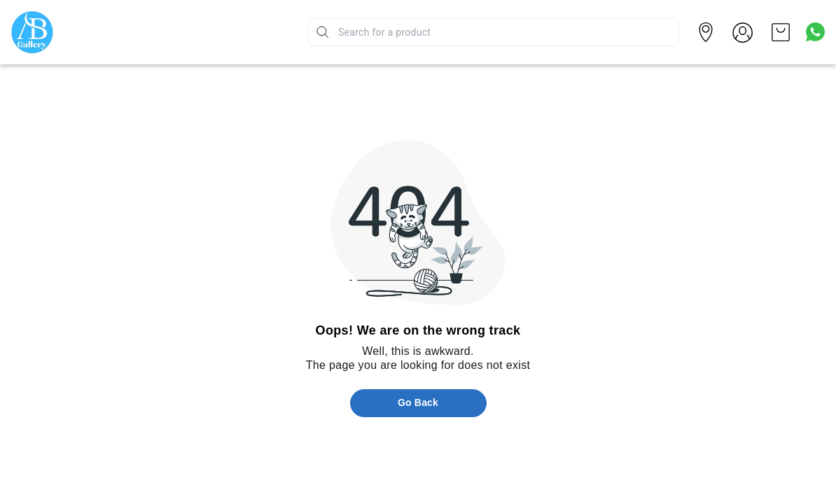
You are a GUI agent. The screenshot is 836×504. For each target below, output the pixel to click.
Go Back (418, 402)
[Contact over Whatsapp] (815, 32)
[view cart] (781, 32)
